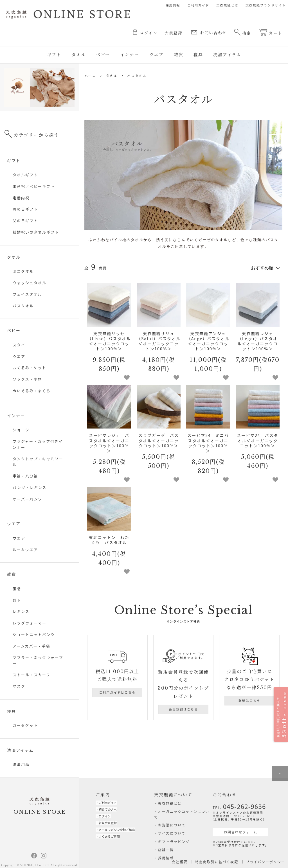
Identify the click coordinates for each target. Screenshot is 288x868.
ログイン (145, 32)
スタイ (19, 345)
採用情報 (173, 5)
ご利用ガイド (198, 5)
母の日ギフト (25, 209)
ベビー (103, 55)
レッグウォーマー (30, 623)
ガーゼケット (25, 725)
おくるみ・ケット (30, 368)
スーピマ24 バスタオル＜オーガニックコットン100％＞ (258, 438)
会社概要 (180, 862)
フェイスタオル (27, 294)
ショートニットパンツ (34, 634)
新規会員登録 (111, 828)
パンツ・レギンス (30, 487)
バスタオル (137, 76)
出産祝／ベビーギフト (34, 186)
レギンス (21, 611)
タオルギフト (25, 175)
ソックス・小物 (27, 379)
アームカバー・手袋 (31, 646)
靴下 (17, 600)
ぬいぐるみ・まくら (32, 391)
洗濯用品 (21, 764)
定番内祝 (21, 198)
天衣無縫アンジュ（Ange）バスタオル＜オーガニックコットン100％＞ (208, 339)
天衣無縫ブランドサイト (266, 5)
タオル (79, 55)
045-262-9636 (240, 805)
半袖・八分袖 (25, 476)
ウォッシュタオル (30, 283)
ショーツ (21, 430)
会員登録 (174, 33)
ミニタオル (23, 271)
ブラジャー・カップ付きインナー (38, 444)
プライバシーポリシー (265, 862)
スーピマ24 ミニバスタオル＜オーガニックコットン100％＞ (208, 441)
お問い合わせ (208, 32)
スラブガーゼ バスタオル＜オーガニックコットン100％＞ (159, 438)
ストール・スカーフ (31, 675)
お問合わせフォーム (234, 829)
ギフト (54, 55)
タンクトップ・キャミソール (38, 462)
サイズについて (172, 833)
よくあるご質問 (113, 845)
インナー (130, 55)
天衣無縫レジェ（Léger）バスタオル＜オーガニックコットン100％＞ (258, 339)
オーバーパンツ (27, 499)
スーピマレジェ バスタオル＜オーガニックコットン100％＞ (109, 441)
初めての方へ (111, 811)
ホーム (90, 76)
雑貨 (179, 55)
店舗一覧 (166, 850)
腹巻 (17, 589)
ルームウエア (25, 550)
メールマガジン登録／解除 (123, 836)
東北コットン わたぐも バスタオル (109, 538)
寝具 (198, 55)
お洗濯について (172, 825)
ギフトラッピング (174, 841)
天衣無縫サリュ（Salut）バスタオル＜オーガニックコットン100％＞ (159, 339)
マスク (19, 686)
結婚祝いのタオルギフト (36, 232)
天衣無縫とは (228, 5)
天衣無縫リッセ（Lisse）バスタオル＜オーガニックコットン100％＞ (109, 339)
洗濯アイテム (227, 55)
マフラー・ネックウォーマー (38, 660)
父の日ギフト (25, 221)
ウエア (157, 55)
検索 (243, 32)
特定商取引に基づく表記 (217, 862)
